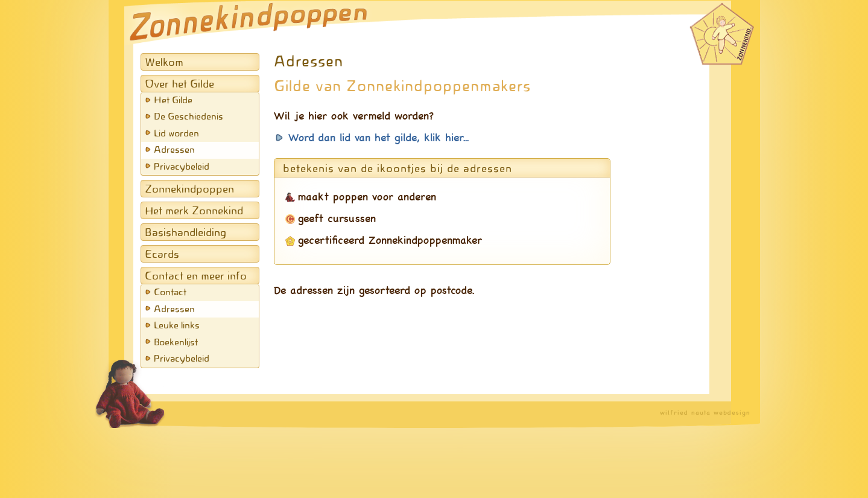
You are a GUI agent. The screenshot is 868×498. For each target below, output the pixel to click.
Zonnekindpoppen (189, 189)
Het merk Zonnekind (194, 211)
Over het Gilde (179, 84)
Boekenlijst (176, 342)
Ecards (162, 254)
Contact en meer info (196, 276)
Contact (170, 292)
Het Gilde (173, 100)
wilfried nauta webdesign (705, 412)
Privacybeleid (182, 167)
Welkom (164, 62)
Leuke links (177, 325)
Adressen (174, 150)
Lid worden (176, 133)
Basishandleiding (185, 232)
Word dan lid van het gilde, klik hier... (379, 137)
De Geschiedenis (188, 117)
